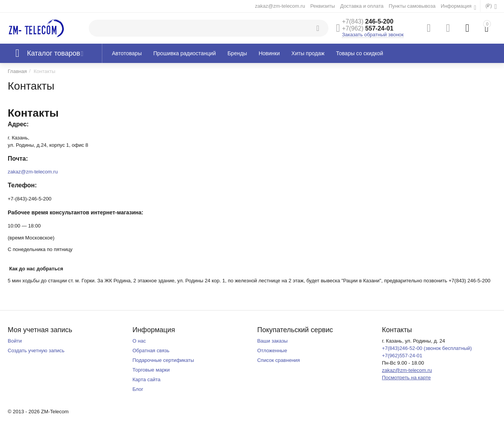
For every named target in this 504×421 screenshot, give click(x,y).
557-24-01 (368, 28)
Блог (138, 389)
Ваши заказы (272, 341)
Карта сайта (146, 379)
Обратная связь (151, 351)
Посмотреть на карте (407, 378)
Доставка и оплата (362, 6)
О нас (139, 341)
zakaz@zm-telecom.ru (280, 6)
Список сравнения (278, 360)
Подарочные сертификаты (163, 360)
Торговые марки (151, 370)
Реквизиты (323, 6)
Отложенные (272, 351)
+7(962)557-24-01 (402, 356)
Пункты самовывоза (412, 6)
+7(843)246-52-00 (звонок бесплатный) (427, 348)
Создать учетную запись (36, 351)
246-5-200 (368, 21)
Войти (15, 341)
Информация (457, 6)
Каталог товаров (54, 53)
